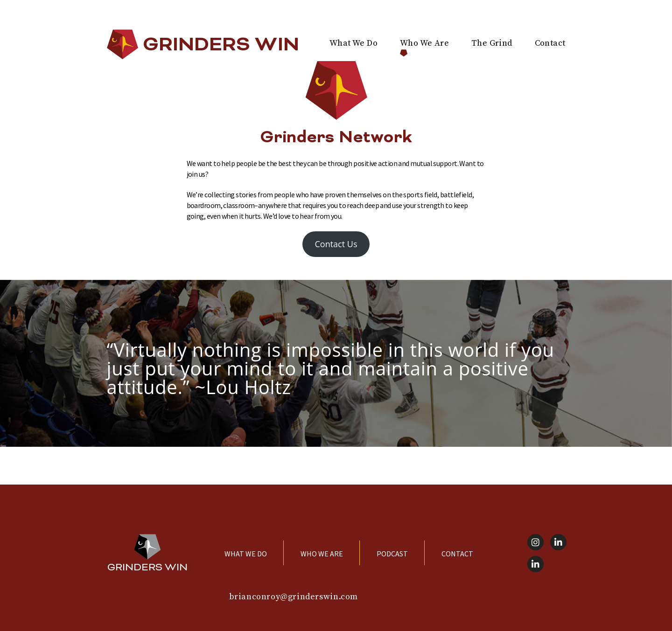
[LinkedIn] (558, 542)
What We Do (246, 554)
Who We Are (322, 554)
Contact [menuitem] (550, 43)
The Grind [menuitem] (492, 43)
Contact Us (336, 244)
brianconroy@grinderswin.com (294, 597)
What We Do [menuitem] (353, 43)
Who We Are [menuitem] (424, 43)
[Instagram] (535, 542)
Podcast (392, 554)
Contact (457, 554)
